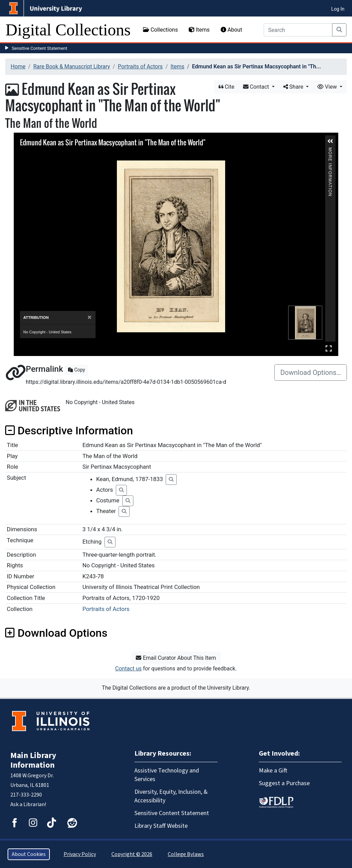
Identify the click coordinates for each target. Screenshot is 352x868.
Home (18, 66)
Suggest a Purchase (284, 783)
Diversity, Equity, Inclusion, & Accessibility (171, 796)
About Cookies (29, 854)
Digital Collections (68, 30)
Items (199, 30)
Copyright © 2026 (132, 854)
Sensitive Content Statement (40, 48)
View (328, 87)
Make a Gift (273, 771)
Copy (76, 370)
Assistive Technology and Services (167, 775)
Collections (161, 30)
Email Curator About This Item (176, 658)
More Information (330, 150)
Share (294, 87)
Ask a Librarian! (28, 804)
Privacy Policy (80, 854)
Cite (227, 87)
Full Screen (329, 348)
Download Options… (311, 372)
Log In (338, 9)
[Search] (298, 30)
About (232, 30)
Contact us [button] (128, 669)
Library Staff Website (161, 826)
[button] (330, 141)
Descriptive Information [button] (69, 431)
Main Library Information (33, 760)
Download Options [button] (56, 633)
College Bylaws (186, 854)
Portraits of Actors (140, 66)
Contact (257, 87)
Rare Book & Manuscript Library (72, 66)
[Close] (90, 317)
